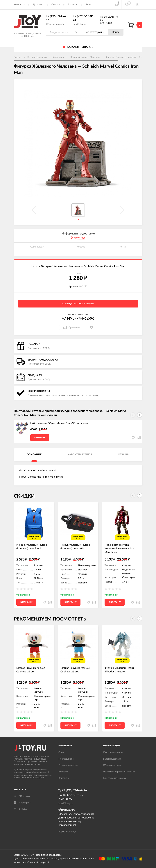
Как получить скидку (115, 778)
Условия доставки (113, 759)
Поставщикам (66, 759)
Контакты (19, 5)
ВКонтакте (22, 796)
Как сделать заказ (113, 753)
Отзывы (124, 455)
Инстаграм (22, 803)
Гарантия (73, 5)
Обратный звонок (55, 24)
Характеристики (80, 455)
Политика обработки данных (119, 772)
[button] (140, 415)
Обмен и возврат (112, 765)
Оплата (55, 5)
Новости (63, 772)
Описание (34, 455)
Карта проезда (67, 832)
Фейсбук (21, 809)
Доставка (38, 5)
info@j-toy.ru (79, 24)
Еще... (89, 5)
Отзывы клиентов (68, 765)
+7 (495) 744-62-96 (78, 319)
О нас (61, 753)
